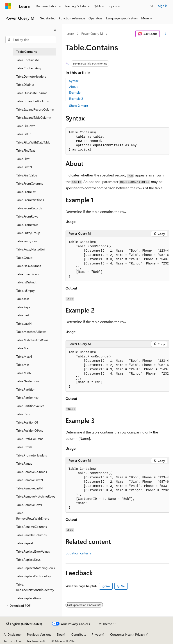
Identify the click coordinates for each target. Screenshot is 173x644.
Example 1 (76, 92)
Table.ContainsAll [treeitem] (28, 60)
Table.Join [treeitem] (23, 299)
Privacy (97, 634)
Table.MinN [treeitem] (24, 373)
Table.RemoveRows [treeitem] (29, 505)
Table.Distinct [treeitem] (25, 85)
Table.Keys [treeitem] (23, 307)
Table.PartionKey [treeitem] (27, 397)
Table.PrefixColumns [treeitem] (30, 439)
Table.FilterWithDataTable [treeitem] (33, 142)
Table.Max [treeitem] (23, 348)
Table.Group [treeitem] (24, 258)
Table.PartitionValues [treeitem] (30, 406)
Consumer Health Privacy (128, 634)
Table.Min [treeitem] (23, 365)
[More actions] (165, 34)
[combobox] (31, 40)
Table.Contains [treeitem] (26, 52)
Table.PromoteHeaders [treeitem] (32, 455)
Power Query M (92, 34)
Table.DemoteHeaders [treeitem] (31, 76)
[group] (117, 259)
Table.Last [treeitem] (23, 315)
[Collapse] (55, 30)
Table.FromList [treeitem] (26, 192)
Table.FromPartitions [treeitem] (30, 200)
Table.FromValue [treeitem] (27, 225)
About (73, 87)
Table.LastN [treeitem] (24, 323)
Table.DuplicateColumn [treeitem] (32, 93)
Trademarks (35, 641)
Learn (70, 34)
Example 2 (76, 98)
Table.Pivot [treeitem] (23, 414)
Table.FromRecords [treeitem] (29, 208)
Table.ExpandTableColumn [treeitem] (34, 117)
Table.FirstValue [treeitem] (27, 175)
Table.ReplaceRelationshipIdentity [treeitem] (35, 587)
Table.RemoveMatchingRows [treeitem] (36, 496)
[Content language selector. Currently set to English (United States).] (24, 624)
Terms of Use (13, 641)
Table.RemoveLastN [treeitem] (29, 488)
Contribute (79, 634)
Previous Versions (39, 634)
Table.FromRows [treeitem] (27, 216)
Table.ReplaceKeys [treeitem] (28, 559)
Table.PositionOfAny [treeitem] (30, 430)
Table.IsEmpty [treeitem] (25, 291)
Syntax (74, 81)
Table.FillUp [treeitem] (24, 134)
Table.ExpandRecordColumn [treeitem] (35, 109)
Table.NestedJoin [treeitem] (27, 381)
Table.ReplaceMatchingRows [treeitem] (35, 568)
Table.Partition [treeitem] (26, 389)
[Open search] (152, 6)
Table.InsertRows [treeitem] (27, 274)
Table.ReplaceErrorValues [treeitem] (33, 551)
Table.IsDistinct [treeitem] (26, 282)
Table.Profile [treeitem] (24, 447)
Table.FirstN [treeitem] (24, 167)
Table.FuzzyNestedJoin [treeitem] (31, 249)
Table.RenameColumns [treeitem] (32, 527)
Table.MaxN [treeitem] (24, 356)
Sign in (163, 6)
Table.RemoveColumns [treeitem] (32, 472)
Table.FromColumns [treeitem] (30, 183)
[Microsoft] (8, 6)
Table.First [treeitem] (23, 159)
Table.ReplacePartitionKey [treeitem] (34, 576)
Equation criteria (78, 553)
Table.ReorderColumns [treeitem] (31, 535)
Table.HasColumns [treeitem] (29, 266)
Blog (60, 634)
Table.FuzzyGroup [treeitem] (28, 233)
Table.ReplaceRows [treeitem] (29, 598)
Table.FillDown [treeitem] (26, 126)
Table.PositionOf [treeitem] (27, 422)
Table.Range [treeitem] (24, 463)
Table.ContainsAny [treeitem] (29, 68)
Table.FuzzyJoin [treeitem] (26, 241)
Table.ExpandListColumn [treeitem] (33, 101)
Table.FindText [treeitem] (26, 150)
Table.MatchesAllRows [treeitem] (31, 332)
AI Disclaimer (13, 634)
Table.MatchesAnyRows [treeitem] (32, 340)
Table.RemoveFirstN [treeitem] (30, 480)
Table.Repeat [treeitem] (25, 543)
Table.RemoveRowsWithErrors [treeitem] (33, 516)
